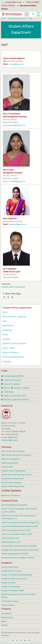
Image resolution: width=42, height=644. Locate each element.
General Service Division (11, 483)
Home (3, 19)
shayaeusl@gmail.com (17, 224)
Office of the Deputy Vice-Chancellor (16, 455)
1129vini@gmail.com (17, 181)
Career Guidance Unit (10, 538)
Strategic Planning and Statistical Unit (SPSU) (20, 550)
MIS (23, 376)
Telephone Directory (12, 380)
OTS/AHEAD (6, 613)
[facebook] (13, 640)
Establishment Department (12, 479)
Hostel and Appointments (13, 357)
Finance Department (10, 463)
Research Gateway (21, 388)
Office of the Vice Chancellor (13, 451)
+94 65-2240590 (8, 6)
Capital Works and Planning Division (16, 475)
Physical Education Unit (11, 542)
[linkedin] (25, 640)
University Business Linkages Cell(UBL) (18, 558)
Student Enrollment (12, 384)
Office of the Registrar (10, 459)
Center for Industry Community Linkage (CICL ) (21, 522)
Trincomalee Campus (10, 601)
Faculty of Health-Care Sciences (14, 579)
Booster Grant (7, 617)
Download (6, 361)
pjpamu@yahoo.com (17, 125)
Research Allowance (11, 495)
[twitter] (17, 640)
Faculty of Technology (10, 587)
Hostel (5, 334)
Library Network (8, 605)
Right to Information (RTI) (15, 396)
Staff (4, 321)
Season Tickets (9, 348)
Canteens (6, 339)
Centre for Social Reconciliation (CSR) (17, 534)
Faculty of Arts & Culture (11, 571)
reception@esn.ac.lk (13, 2)
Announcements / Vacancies (14, 317)
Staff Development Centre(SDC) (14, 505)
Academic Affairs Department (13, 471)
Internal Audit (7, 467)
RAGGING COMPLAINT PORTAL (15, 400)
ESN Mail (7, 376)
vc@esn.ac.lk (12, 437)
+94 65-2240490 (32, 2)
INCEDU (5, 625)
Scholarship (7, 330)
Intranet (7, 388)
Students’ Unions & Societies (14, 343)
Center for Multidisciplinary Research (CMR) (19, 526)
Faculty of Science (8, 583)
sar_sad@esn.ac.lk (16, 64)
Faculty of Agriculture (10, 567)
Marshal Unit (8, 326)
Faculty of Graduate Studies (13, 590)
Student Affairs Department (17, 19)
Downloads (9, 392)
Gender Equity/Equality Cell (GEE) (15, 554)
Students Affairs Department (13, 287)
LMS (16, 376)
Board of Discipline (10, 352)
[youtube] (29, 640)
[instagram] (21, 640)
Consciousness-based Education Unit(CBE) (19, 546)
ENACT (4, 621)
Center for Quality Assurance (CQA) (16, 530)
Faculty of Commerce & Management (17, 575)
